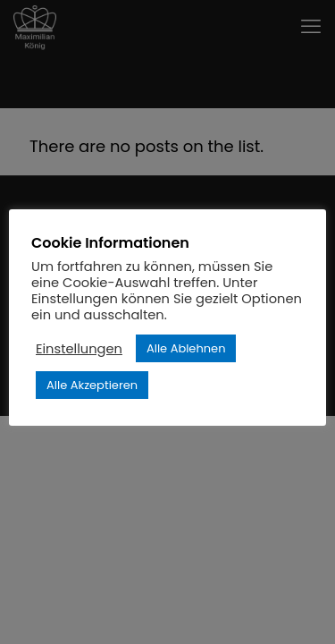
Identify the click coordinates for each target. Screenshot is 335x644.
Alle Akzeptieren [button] (92, 385)
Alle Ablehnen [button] (186, 348)
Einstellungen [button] (79, 349)
